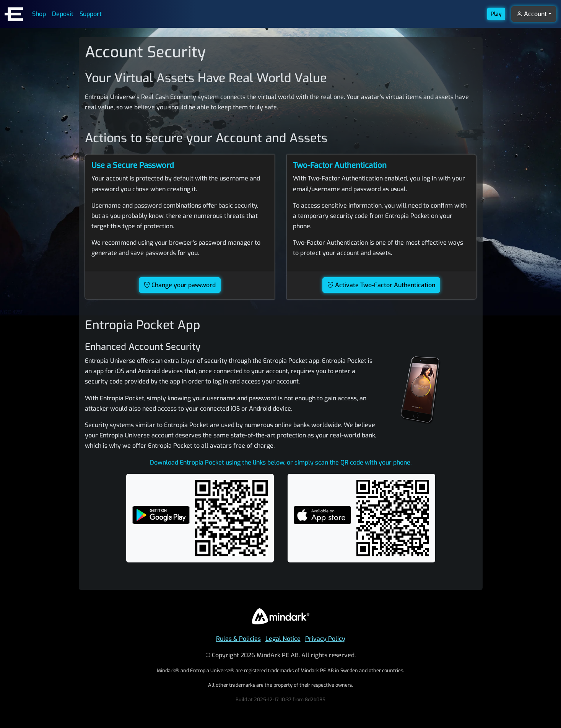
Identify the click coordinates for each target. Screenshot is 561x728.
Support (91, 14)
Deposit (63, 14)
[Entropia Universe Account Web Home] (14, 14)
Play (496, 14)
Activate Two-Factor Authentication (381, 285)
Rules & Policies (238, 639)
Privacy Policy (325, 639)
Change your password (180, 285)
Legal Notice (283, 639)
